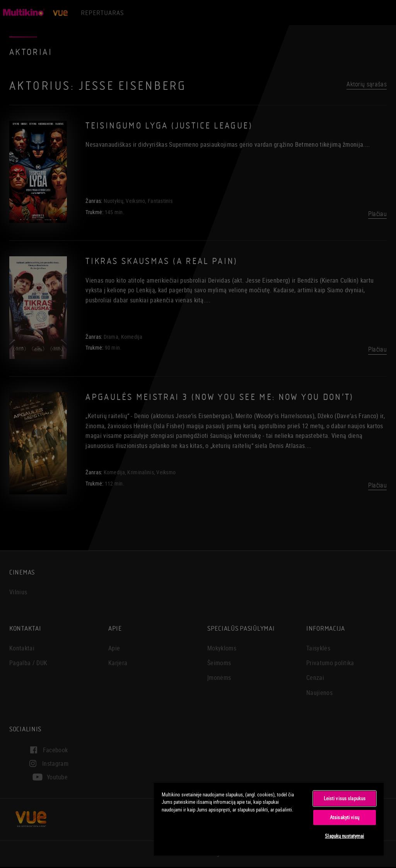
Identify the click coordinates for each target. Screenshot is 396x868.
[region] (269, 819)
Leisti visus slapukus (345, 798)
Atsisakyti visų (345, 817)
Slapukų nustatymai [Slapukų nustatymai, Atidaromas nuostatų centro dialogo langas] (344, 836)
